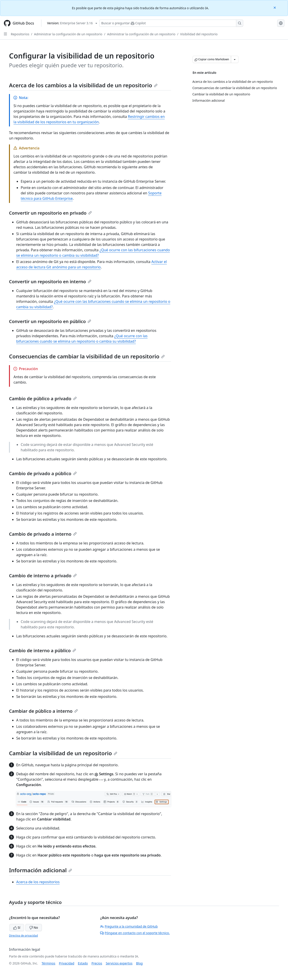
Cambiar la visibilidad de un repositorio (63, 753)
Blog (139, 963)
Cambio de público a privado (43, 399)
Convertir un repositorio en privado (50, 213)
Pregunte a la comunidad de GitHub (129, 926)
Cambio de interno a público (43, 651)
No (34, 927)
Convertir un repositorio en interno (50, 282)
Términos (48, 963)
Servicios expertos (119, 963)
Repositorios (20, 34)
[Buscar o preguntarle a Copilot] (171, 23)
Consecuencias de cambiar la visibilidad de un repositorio (87, 356)
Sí (17, 927)
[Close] (275, 7)
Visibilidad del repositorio (199, 34)
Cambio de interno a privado (43, 576)
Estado (83, 963)
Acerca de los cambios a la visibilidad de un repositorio (83, 85)
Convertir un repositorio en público (50, 321)
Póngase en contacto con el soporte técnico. (135, 933)
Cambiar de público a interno (43, 711)
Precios (97, 963)
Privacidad (67, 963)
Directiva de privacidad (23, 936)
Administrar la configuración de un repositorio (68, 34)
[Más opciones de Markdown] (235, 59)
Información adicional (40, 870)
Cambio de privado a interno (43, 534)
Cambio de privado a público (43, 473)
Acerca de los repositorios (38, 882)
